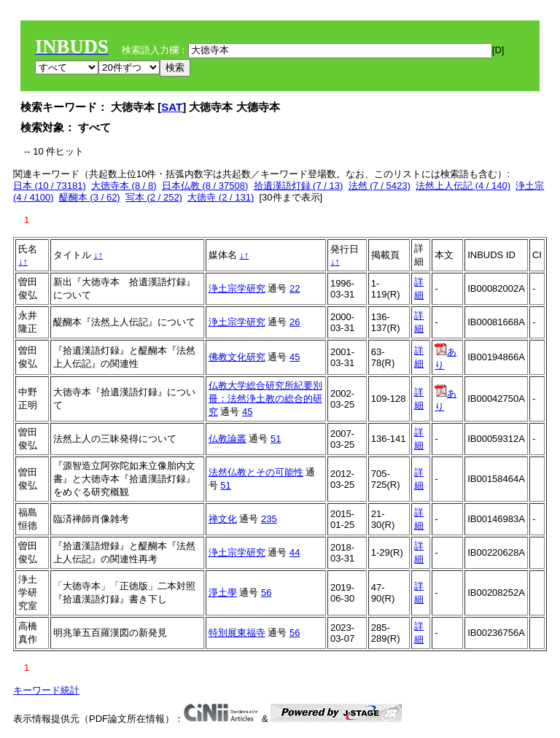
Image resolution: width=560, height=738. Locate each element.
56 (266, 593)
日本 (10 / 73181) (50, 186)
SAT (172, 107)
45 (295, 357)
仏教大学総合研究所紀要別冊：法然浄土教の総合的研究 (265, 399)
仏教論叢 (227, 439)
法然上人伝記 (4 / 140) (463, 186)
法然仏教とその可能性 (256, 472)
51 (276, 439)
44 (295, 552)
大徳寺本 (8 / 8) (124, 186)
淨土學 (223, 593)
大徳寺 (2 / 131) (221, 197)
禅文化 (223, 519)
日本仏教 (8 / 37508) (205, 186)
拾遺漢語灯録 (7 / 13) (299, 186)
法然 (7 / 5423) (380, 186)
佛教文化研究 (237, 357)
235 (269, 519)
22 (295, 288)
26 (295, 322)
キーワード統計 (46, 690)
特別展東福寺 (237, 633)
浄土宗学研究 (237, 288)
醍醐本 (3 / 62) (90, 197)
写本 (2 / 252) (154, 197)
